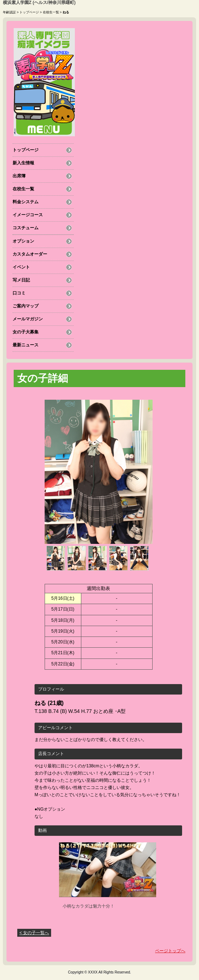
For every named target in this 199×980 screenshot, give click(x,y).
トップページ (29, 12)
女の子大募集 (26, 332)
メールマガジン (28, 319)
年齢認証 (9, 12)
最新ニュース (26, 345)
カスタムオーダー (30, 254)
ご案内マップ (26, 306)
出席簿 (19, 176)
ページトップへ (170, 951)
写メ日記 (21, 280)
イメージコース (28, 215)
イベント (21, 267)
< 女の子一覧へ (34, 933)
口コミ (19, 293)
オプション (23, 241)
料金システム (26, 202)
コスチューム (26, 228)
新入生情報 (23, 163)
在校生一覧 (51, 12)
